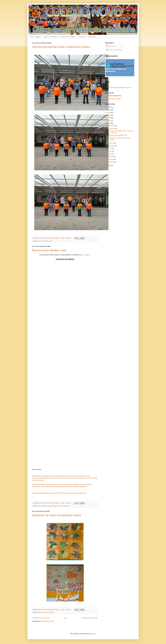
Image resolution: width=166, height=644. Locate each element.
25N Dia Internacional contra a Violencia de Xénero (61, 47)
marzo (111, 157)
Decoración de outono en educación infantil (57, 515)
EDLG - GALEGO (51, 37)
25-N (40, 241)
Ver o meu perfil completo (113, 99)
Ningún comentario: (66, 238)
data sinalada (49, 506)
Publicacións (111, 46)
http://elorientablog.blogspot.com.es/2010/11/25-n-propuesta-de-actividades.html (59, 493)
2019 (109, 165)
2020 (109, 123)
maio (110, 151)
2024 (109, 113)
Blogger (93, 634)
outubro (111, 143)
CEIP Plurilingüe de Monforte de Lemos (119, 88)
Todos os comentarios (114, 50)
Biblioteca (92, 37)
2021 (109, 121)
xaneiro (111, 162)
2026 (109, 107)
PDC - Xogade (35, 37)
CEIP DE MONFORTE (114, 96)
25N (43, 506)
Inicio (65, 618)
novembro (112, 128)
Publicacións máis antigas (89, 618)
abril (110, 154)
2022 (109, 118)
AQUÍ (87, 255)
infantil (47, 612)
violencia (56, 506)
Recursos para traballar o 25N (49, 250)
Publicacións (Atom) (48, 621)
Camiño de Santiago (68, 37)
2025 (109, 110)
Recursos (82, 37)
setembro (112, 146)
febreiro (111, 159)
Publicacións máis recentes (41, 618)
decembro (112, 126)
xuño (110, 148)
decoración (42, 612)
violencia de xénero (48, 241)
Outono (52, 612)
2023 (109, 115)
